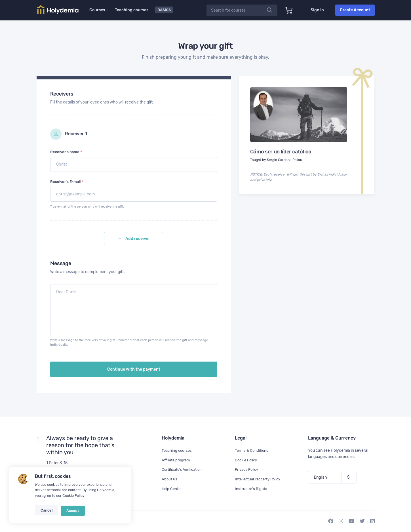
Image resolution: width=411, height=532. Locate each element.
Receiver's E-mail (67, 182)
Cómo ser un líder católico (281, 152)
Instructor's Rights (251, 489)
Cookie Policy (73, 497)
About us (170, 479)
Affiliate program (177, 460)
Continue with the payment (134, 372)
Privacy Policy (248, 469)
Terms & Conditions (252, 450)
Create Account (355, 10)
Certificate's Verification (183, 469)
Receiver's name (66, 152)
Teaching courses (132, 10)
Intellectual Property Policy (259, 479)
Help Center (172, 489)
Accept (71, 512)
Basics (165, 10)
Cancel (46, 512)
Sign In (317, 10)
